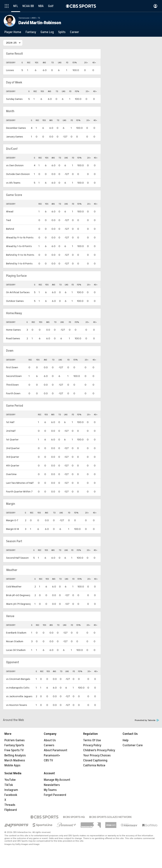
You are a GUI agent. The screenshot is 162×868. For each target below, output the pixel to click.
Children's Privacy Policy (99, 750)
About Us (50, 740)
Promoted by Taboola (147, 720)
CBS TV (48, 760)
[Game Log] (47, 32)
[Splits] (62, 32)
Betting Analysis (15, 755)
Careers (49, 745)
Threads (10, 805)
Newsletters (52, 785)
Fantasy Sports (14, 745)
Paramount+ (52, 755)
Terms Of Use (92, 740)
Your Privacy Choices (97, 755)
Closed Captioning (95, 760)
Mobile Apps (12, 765)
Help (126, 740)
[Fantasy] (31, 32)
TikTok (9, 785)
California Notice (94, 765)
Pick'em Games (15, 740)
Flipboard (11, 810)
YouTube (10, 780)
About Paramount (56, 750)
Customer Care (133, 745)
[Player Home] (13, 32)
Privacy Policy (92, 745)
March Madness (15, 760)
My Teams (50, 790)
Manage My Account (57, 780)
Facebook (11, 795)
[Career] (74, 32)
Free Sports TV (14, 750)
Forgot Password (55, 795)
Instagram (11, 790)
